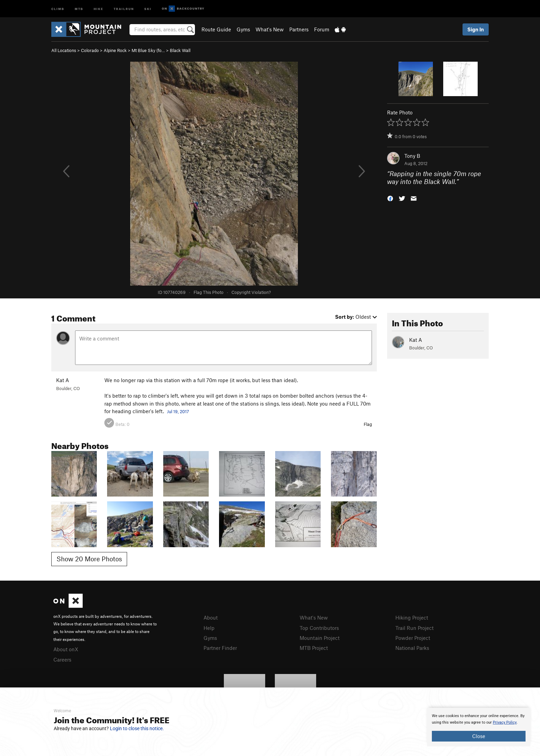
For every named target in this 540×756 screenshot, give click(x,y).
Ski (148, 8)
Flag (368, 424)
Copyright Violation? (251, 292)
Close (479, 736)
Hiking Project (412, 617)
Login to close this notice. (137, 728)
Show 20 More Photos (89, 559)
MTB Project (314, 648)
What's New (270, 29)
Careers (62, 660)
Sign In (476, 29)
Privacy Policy (505, 722)
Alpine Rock (115, 50)
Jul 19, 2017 (178, 411)
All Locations (64, 50)
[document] (479, 727)
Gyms (243, 29)
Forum (322, 29)
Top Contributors (319, 628)
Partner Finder (220, 648)
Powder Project (413, 638)
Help (209, 628)
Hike (98, 8)
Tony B (412, 156)
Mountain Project (320, 638)
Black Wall (180, 50)
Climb (58, 8)
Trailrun (124, 8)
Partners (299, 29)
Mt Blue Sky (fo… (148, 50)
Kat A (63, 380)
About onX (66, 649)
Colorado (90, 50)
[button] (390, 198)
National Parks (412, 648)
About (211, 617)
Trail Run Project (414, 628)
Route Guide (216, 29)
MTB (79, 8)
